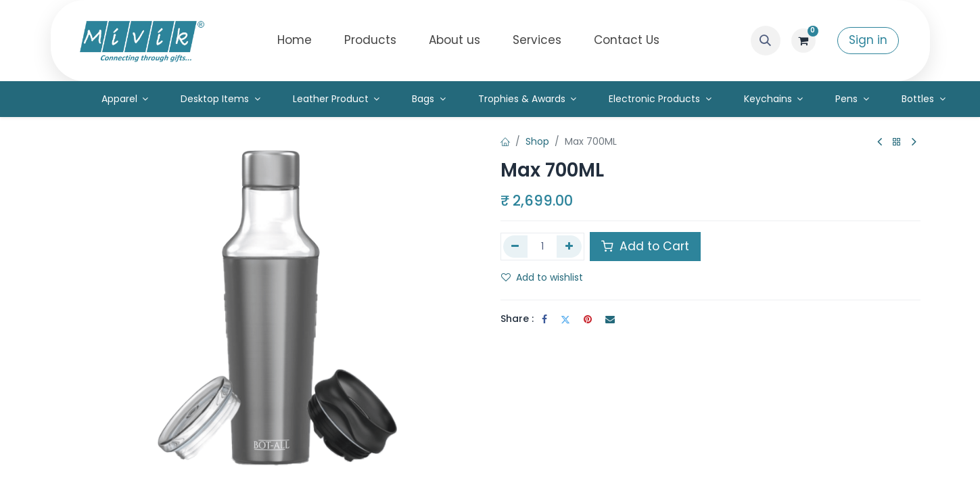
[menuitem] (295, 41)
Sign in (868, 40)
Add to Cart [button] (645, 246)
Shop (537, 141)
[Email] (610, 319)
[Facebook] (544, 319)
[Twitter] (565, 319)
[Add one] (569, 246)
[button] (766, 41)
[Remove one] (516, 246)
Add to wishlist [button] (542, 277)
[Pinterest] (588, 319)
